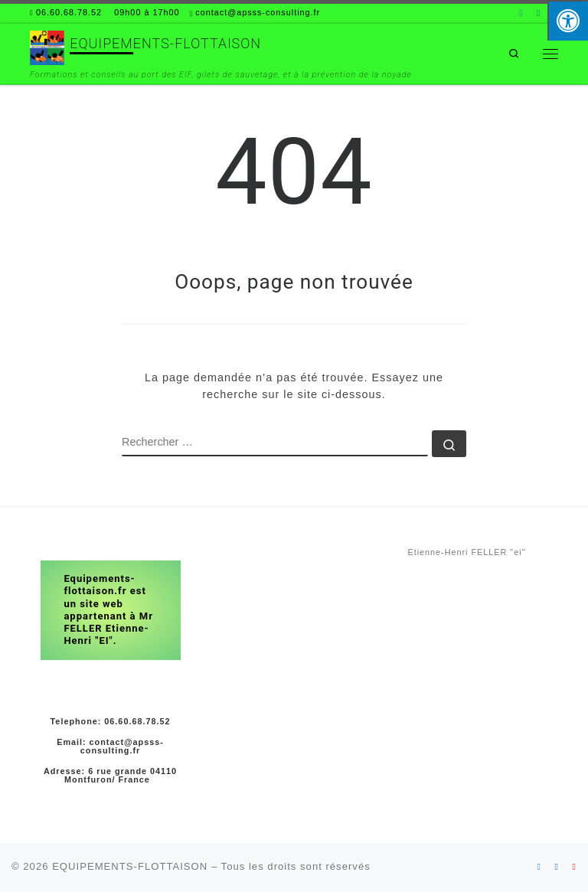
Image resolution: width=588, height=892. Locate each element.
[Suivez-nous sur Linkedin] (521, 13)
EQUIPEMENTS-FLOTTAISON (130, 866)
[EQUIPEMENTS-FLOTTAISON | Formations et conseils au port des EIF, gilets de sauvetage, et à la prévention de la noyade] (47, 46)
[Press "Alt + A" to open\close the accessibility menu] (568, 20)
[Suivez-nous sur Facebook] (539, 13)
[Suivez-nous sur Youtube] (575, 867)
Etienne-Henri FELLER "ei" (467, 552)
